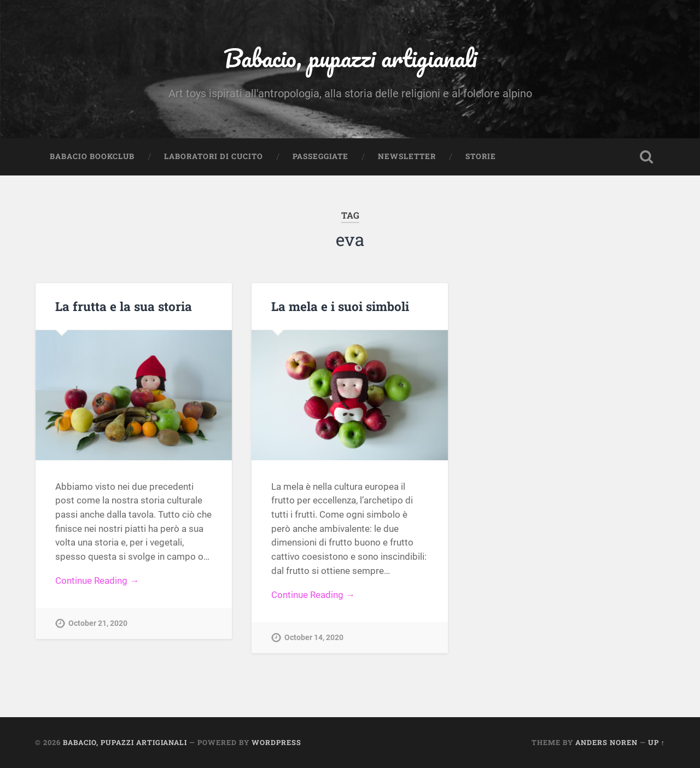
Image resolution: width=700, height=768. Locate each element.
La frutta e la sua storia (124, 306)
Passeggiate (320, 156)
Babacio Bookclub (92, 156)
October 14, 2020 (314, 638)
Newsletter (407, 156)
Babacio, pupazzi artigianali (350, 58)
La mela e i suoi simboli (340, 306)
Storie (481, 156)
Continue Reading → (97, 581)
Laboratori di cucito (214, 156)
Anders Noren (606, 742)
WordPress (276, 742)
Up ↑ (657, 742)
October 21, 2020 (98, 623)
